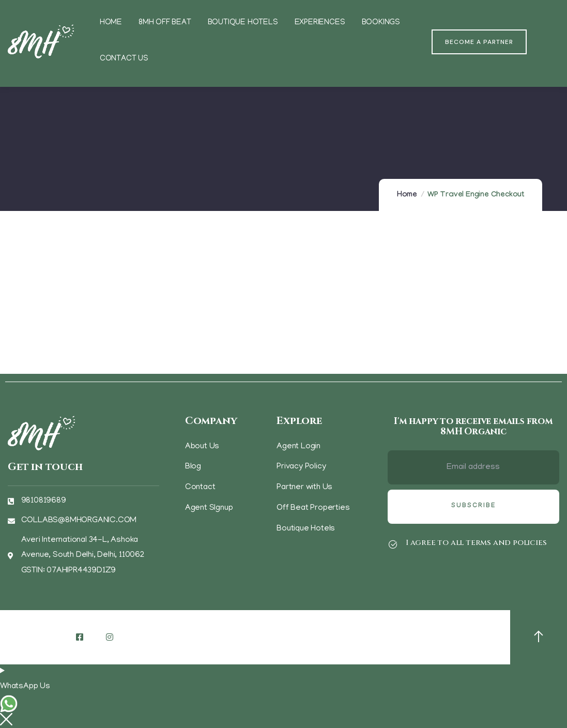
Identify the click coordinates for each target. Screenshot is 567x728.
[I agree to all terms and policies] (393, 544)
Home (407, 195)
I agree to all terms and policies (476, 543)
